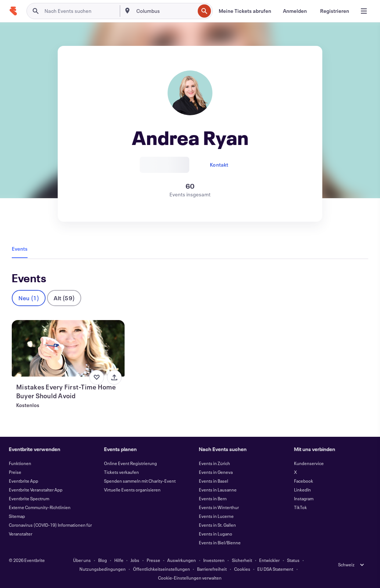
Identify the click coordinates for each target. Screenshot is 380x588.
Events (20, 249)
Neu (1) (29, 298)
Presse (153, 560)
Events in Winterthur (219, 507)
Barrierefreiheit (212, 569)
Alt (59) (64, 298)
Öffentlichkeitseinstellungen (162, 569)
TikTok (300, 507)
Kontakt (219, 165)
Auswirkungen (182, 560)
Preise (15, 472)
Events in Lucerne (216, 516)
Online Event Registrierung (130, 463)
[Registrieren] (335, 11)
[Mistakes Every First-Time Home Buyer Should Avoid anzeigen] (68, 348)
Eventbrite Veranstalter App (36, 490)
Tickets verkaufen (121, 472)
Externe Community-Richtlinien (40, 507)
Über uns (82, 560)
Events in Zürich (214, 463)
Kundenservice (309, 463)
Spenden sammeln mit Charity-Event (140, 481)
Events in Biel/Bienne (220, 542)
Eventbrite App (24, 481)
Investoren (214, 560)
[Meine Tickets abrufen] (245, 11)
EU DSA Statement (275, 569)
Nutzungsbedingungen (103, 569)
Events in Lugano (216, 534)
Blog (103, 560)
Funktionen (20, 463)
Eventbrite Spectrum (29, 498)
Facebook (304, 481)
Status (293, 560)
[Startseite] (13, 11)
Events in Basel (214, 481)
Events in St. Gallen (217, 525)
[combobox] (165, 11)
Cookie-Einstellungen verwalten (190, 578)
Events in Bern (213, 498)
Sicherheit (242, 560)
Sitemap (17, 516)
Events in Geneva (216, 472)
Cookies (242, 569)
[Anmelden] (295, 11)
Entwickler (269, 560)
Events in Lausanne (218, 490)
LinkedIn (302, 490)
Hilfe (119, 560)
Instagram (304, 498)
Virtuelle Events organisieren (132, 490)
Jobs (135, 560)
